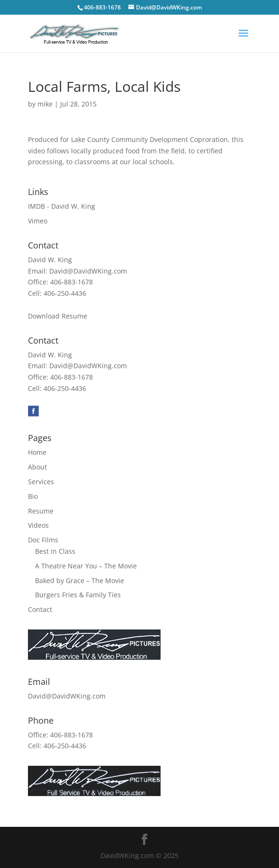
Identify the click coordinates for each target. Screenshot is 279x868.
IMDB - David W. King (62, 206)
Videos (38, 525)
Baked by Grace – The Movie (80, 580)
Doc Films (43, 540)
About (37, 467)
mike (45, 104)
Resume (41, 511)
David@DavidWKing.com (88, 271)
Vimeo (38, 221)
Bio (33, 496)
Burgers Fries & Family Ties (78, 595)
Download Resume (58, 316)
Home (37, 452)
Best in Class (55, 551)
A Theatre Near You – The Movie (86, 566)
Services (41, 482)
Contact (40, 609)
